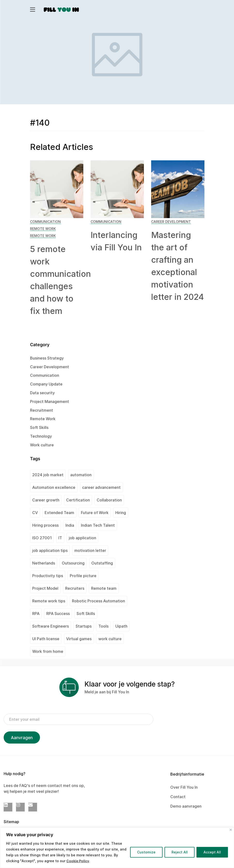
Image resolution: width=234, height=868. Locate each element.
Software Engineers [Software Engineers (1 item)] (51, 626)
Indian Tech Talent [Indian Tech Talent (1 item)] (98, 525)
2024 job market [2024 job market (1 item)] (48, 475)
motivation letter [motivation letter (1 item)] (90, 550)
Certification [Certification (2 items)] (78, 500)
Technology (41, 436)
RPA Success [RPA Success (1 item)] (58, 614)
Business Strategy (47, 358)
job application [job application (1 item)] (82, 538)
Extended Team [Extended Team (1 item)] (59, 513)
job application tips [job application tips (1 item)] (50, 550)
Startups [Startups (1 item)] (84, 626)
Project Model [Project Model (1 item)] (45, 588)
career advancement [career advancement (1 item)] (101, 487)
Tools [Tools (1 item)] (103, 626)
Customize (146, 852)
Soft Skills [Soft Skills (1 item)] (86, 614)
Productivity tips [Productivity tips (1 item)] (48, 576)
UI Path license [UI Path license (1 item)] (46, 639)
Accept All (212, 852)
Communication (45, 222)
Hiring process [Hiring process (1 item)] (45, 525)
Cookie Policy (78, 861)
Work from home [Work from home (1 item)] (48, 651)
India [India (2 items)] (70, 525)
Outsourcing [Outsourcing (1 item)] (73, 563)
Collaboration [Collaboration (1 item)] (109, 500)
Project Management (50, 401)
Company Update (46, 384)
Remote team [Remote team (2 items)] (104, 588)
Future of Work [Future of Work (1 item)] (95, 513)
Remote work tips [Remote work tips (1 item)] (49, 601)
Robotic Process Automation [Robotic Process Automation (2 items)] (98, 601)
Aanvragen (22, 738)
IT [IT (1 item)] (60, 538)
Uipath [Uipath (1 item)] (121, 626)
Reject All (179, 852)
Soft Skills (39, 427)
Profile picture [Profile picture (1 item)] (83, 576)
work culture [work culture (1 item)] (110, 639)
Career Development (171, 222)
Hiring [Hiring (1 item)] (121, 513)
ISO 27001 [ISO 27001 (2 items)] (42, 538)
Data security (42, 393)
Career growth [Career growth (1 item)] (46, 500)
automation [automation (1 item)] (81, 475)
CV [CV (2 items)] (35, 513)
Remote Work (43, 229)
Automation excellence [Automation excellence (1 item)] (54, 487)
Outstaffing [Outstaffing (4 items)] (102, 563)
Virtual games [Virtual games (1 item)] (79, 639)
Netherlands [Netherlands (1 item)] (44, 563)
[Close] (231, 830)
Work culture (42, 445)
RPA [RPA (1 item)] (36, 614)
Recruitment (42, 410)
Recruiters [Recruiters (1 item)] (75, 588)
